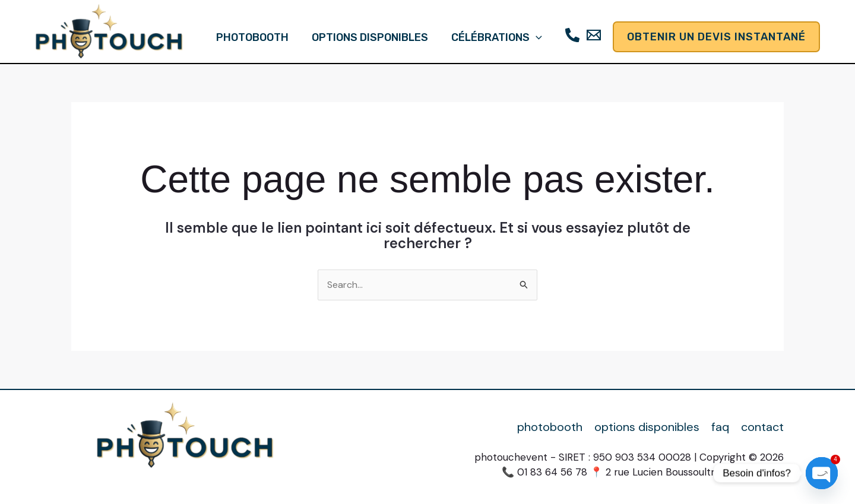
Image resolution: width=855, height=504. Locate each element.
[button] (534, 37)
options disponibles (370, 37)
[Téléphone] (570, 35)
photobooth (254, 37)
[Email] (591, 35)
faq (720, 427)
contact (762, 427)
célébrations (495, 37)
